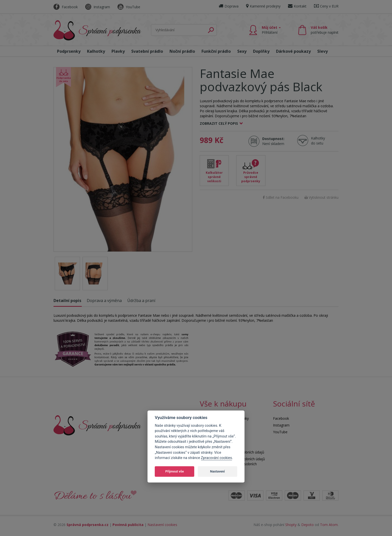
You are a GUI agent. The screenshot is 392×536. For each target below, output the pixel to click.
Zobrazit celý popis (219, 123)
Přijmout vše (174, 471)
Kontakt (297, 6)
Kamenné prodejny (263, 6)
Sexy (242, 51)
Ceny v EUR (326, 6)
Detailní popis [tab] (67, 300)
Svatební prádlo (147, 51)
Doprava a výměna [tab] (104, 300)
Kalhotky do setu (318, 141)
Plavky (118, 51)
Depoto (307, 525)
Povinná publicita (128, 525)
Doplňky (261, 51)
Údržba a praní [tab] (141, 300)
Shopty (291, 525)
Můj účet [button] (271, 30)
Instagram (98, 7)
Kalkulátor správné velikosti (214, 177)
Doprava (229, 6)
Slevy (322, 51)
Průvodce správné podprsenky (251, 177)
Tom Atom (329, 525)
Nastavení (217, 471)
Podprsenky (69, 51)
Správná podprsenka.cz (87, 525)
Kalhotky (96, 51)
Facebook (66, 7)
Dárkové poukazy (293, 51)
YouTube (129, 7)
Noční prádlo (182, 51)
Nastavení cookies (162, 525)
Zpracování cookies (216, 458)
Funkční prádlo (216, 51)
